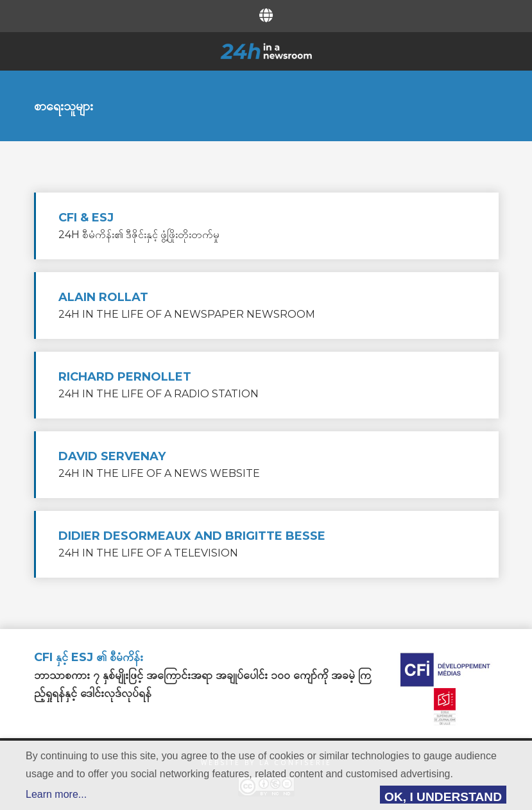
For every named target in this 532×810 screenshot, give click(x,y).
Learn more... (56, 794)
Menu (48, 50)
